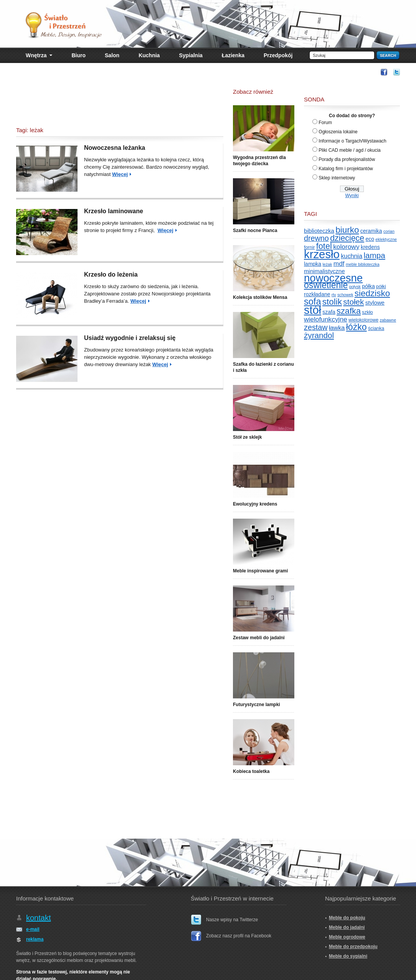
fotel (324, 246)
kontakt (38, 918)
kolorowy (346, 247)
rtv (334, 295)
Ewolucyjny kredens (255, 504)
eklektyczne (386, 239)
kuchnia (352, 256)
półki (381, 287)
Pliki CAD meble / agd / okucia (349, 150)
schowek (345, 295)
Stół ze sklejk (247, 437)
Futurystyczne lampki (257, 705)
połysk (355, 287)
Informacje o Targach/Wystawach (352, 141)
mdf (339, 264)
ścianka (376, 328)
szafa (329, 312)
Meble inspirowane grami (260, 571)
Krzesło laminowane (114, 211)
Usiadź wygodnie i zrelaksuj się (130, 338)
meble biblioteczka (363, 264)
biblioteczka (319, 231)
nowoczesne (333, 278)
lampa (375, 255)
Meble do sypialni (348, 956)
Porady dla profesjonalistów (347, 159)
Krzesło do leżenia (111, 274)
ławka (337, 328)
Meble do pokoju (347, 918)
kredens (370, 247)
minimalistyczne (324, 271)
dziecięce (347, 238)
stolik (332, 302)
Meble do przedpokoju (353, 947)
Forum (325, 123)
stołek (353, 302)
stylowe (375, 303)
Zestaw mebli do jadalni (259, 638)
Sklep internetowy (337, 178)
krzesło (322, 254)
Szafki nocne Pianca (255, 230)
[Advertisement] (235, 72)
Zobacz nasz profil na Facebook (239, 936)
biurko (347, 230)
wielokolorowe (363, 320)
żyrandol (319, 335)
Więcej (120, 174)
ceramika (371, 231)
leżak (327, 264)
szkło (367, 312)
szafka (349, 311)
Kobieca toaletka (251, 771)
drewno (316, 238)
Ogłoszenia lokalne (338, 132)
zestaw (316, 327)
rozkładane (317, 294)
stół (313, 310)
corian (389, 231)
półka (368, 286)
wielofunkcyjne (326, 319)
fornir (309, 247)
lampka (313, 264)
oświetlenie (326, 285)
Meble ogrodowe (347, 937)
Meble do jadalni (347, 927)
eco (370, 239)
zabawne (388, 320)
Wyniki (352, 196)
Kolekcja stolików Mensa (260, 297)
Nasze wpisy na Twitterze (232, 920)
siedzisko (372, 293)
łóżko (357, 327)
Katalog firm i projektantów (346, 169)
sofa (313, 302)
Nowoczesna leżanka (115, 148)
